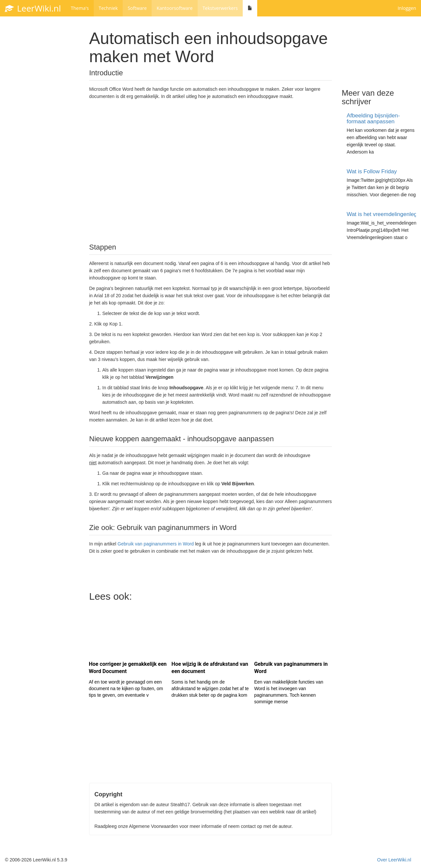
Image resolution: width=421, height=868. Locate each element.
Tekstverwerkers (220, 8)
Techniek (108, 8)
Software (137, 8)
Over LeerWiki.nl (394, 860)
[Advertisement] (210, 171)
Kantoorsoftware (175, 8)
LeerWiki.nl (33, 8)
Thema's (80, 8)
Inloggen (407, 8)
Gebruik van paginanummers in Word (156, 544)
